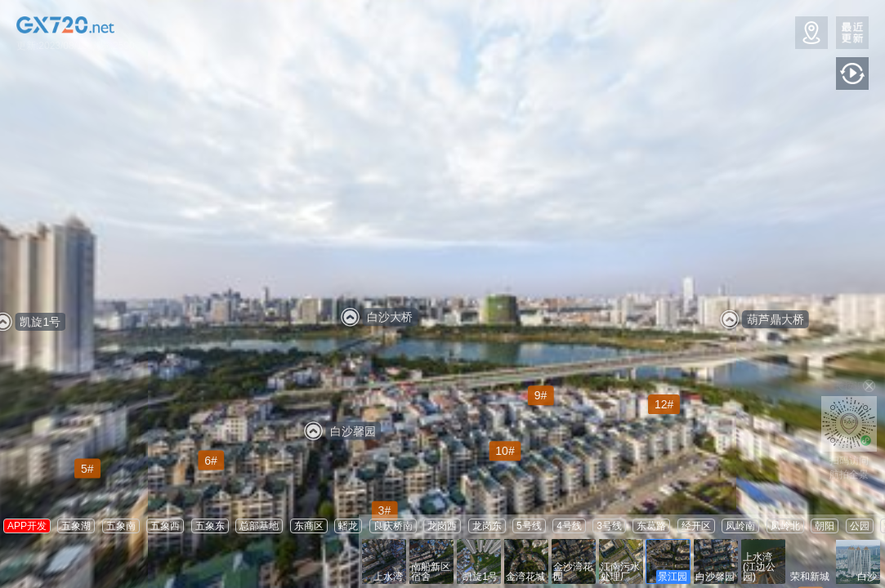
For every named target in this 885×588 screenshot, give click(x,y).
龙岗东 (487, 526)
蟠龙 (348, 526)
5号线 (529, 526)
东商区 (309, 526)
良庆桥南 (393, 526)
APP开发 (27, 526)
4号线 (569, 526)
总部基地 (259, 526)
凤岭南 (740, 526)
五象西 (165, 526)
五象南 (121, 526)
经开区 (696, 526)
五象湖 (76, 526)
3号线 (609, 526)
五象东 (210, 526)
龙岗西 (442, 526)
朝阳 (825, 526)
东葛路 (651, 526)
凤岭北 (785, 526)
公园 (860, 526)
